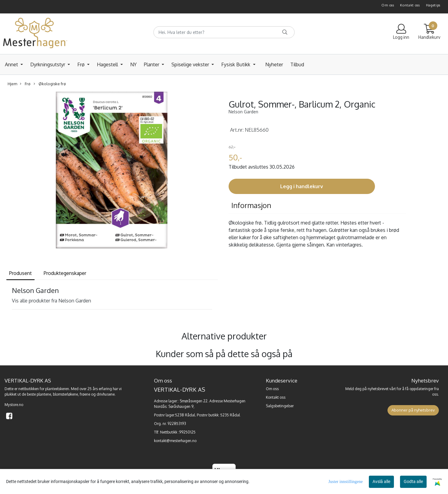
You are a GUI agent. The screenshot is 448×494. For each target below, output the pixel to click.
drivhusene (106, 394)
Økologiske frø (50, 84)
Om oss (388, 5)
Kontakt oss (410, 5)
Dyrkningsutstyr (48, 64)
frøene (85, 394)
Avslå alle (381, 481)
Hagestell (108, 64)
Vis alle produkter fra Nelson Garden (51, 301)
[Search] (224, 32)
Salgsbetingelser (280, 406)
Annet (12, 64)
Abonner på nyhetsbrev (413, 410)
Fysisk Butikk (236, 64)
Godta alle (413, 481)
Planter (152, 64)
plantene (44, 394)
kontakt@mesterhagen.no (175, 441)
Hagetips (433, 5)
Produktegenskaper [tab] (65, 273)
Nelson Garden (243, 112)
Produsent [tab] (20, 273)
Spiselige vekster (191, 64)
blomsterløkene (65, 394)
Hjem (12, 84)
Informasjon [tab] (251, 205)
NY (133, 64)
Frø (82, 64)
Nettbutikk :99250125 (178, 432)
